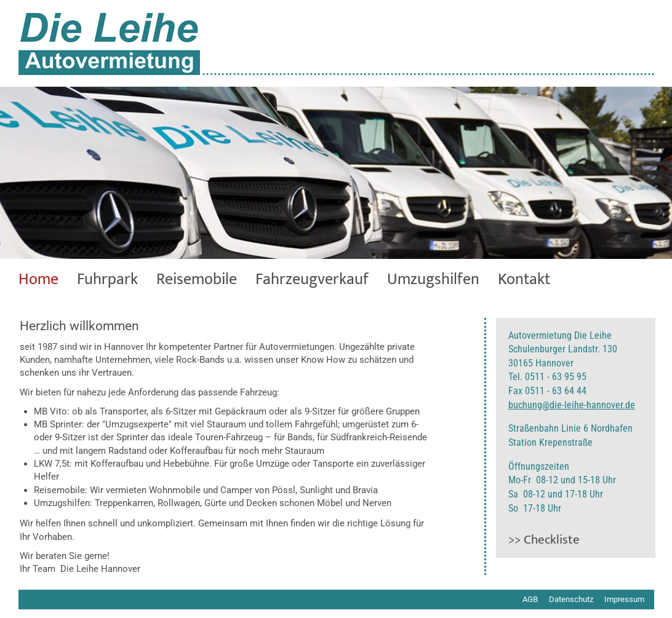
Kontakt (524, 279)
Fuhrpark (107, 279)
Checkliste (552, 540)
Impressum (624, 599)
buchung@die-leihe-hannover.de (572, 405)
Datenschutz (571, 599)
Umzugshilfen (433, 279)
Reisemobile (197, 279)
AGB (530, 599)
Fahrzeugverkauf (312, 279)
